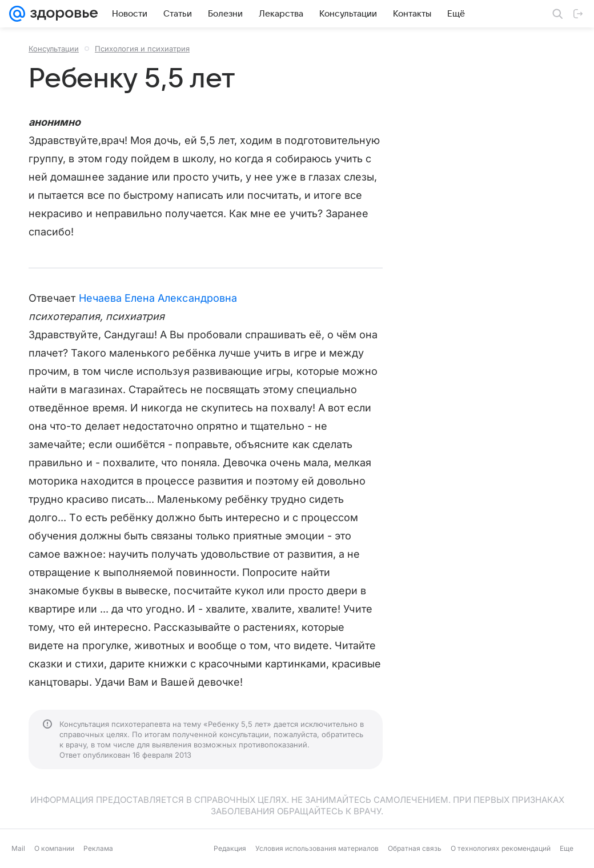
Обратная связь (415, 848)
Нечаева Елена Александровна (158, 298)
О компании (54, 848)
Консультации (54, 49)
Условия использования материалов (317, 848)
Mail (18, 848)
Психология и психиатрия (142, 49)
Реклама (98, 848)
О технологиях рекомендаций (501, 848)
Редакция (230, 848)
